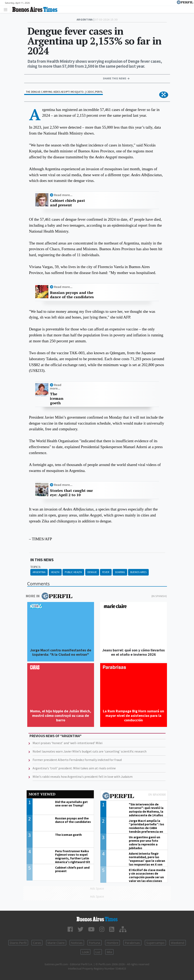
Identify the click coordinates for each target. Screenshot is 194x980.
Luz (98, 952)
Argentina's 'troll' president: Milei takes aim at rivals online (74, 768)
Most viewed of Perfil (134, 796)
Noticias (77, 943)
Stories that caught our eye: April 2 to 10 (71, 493)
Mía (109, 952)
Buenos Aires (138, 572)
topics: (36, 567)
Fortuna (95, 943)
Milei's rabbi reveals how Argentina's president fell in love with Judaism (83, 777)
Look (85, 952)
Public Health (73, 572)
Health (55, 572)
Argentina (39, 572)
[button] (164, 95)
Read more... (63, 195)
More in (49, 596)
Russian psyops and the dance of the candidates (72, 295)
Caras (37, 943)
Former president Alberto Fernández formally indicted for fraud (77, 760)
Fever (106, 572)
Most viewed (42, 794)
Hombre (112, 943)
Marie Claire (56, 943)
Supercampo (155, 943)
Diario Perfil (18, 943)
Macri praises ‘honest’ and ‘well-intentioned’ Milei (68, 743)
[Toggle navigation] (7, 9)
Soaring (120, 572)
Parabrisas (132, 943)
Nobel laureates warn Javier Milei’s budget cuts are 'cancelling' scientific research (90, 751)
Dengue (92, 572)
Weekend (178, 943)
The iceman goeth (57, 398)
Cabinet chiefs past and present (68, 203)
